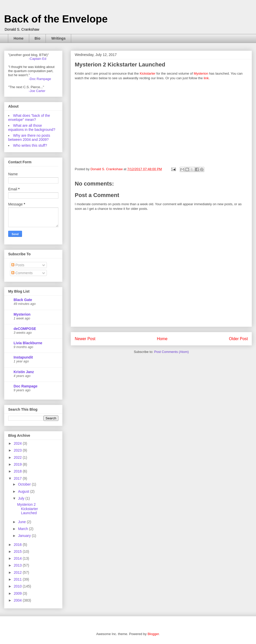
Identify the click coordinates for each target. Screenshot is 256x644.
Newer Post (85, 339)
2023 (18, 450)
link (206, 78)
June (22, 522)
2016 (18, 545)
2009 (18, 593)
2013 (18, 565)
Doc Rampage (25, 386)
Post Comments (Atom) (171, 352)
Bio (38, 38)
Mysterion (201, 73)
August (24, 491)
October (25, 484)
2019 (18, 464)
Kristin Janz (24, 372)
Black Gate (23, 300)
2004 (18, 600)
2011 (18, 579)
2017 (18, 478)
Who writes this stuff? (30, 145)
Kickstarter (148, 73)
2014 (18, 558)
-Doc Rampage (40, 79)
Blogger (153, 634)
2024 (18, 443)
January (25, 536)
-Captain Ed (38, 59)
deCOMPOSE (25, 329)
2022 (18, 457)
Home (19, 38)
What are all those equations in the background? (32, 128)
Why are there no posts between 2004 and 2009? (29, 137)
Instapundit (23, 357)
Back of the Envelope (56, 19)
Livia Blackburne (28, 343)
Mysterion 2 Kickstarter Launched (28, 509)
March (23, 529)
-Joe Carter (37, 91)
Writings (58, 38)
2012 (18, 572)
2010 (18, 586)
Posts (18, 265)
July (22, 498)
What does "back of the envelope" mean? (29, 118)
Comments (22, 273)
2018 (18, 471)
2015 (18, 551)
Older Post (238, 339)
